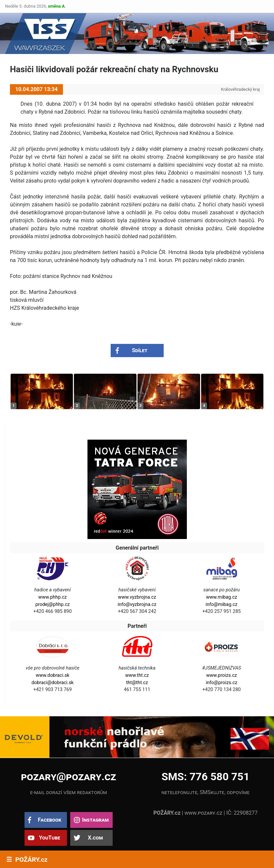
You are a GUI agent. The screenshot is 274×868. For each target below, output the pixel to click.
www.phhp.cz (53, 597)
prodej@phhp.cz (53, 604)
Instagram (95, 820)
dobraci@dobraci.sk (53, 683)
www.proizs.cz (221, 675)
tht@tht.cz (137, 683)
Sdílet (140, 350)
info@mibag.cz (222, 604)
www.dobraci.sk (53, 675)
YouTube (50, 838)
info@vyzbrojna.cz (137, 604)
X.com (95, 838)
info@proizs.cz (221, 683)
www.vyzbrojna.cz (137, 597)
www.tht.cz (137, 675)
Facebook (50, 820)
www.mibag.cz (222, 597)
